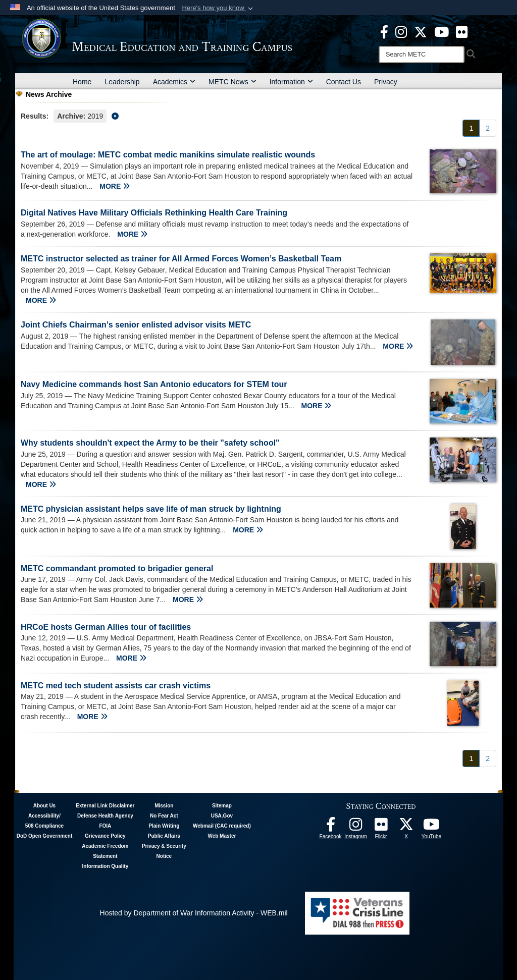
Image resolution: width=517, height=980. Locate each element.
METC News (232, 82)
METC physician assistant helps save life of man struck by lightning (151, 509)
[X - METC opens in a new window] (421, 31)
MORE (115, 186)
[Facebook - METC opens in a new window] (384, 31)
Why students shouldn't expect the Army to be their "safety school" (150, 443)
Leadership (122, 82)
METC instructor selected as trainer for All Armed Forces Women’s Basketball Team (181, 259)
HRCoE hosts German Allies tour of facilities (106, 627)
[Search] (422, 55)
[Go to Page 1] (471, 128)
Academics (174, 82)
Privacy (386, 82)
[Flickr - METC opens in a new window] (462, 31)
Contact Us (344, 82)
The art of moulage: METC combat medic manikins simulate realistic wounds (168, 155)
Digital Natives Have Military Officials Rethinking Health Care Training (154, 213)
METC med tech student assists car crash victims (116, 686)
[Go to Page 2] (488, 128)
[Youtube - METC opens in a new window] (442, 31)
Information (291, 82)
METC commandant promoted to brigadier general (117, 568)
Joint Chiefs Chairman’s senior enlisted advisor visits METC (136, 325)
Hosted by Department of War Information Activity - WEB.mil (194, 913)
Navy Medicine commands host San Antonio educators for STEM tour (154, 384)
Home (82, 82)
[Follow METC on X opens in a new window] (406, 827)
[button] (218, 8)
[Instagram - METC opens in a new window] (401, 31)
